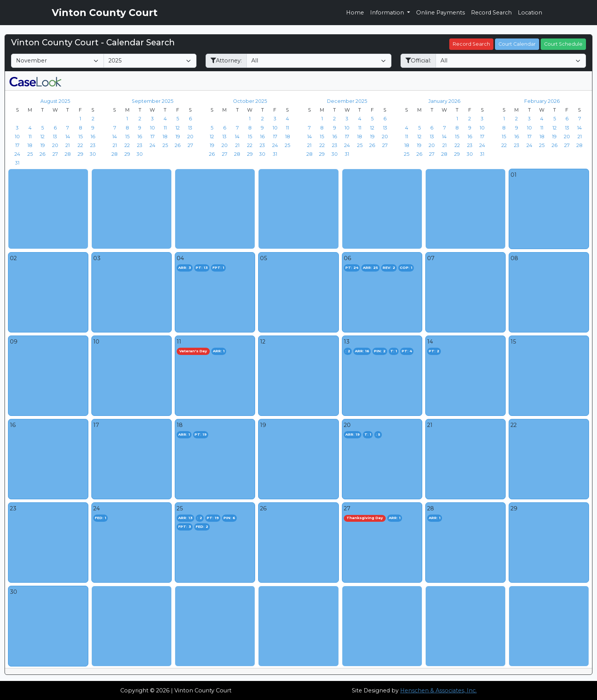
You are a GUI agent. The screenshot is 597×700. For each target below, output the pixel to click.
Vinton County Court (105, 13)
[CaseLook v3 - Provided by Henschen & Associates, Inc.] (35, 81)
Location (530, 13)
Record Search (491, 13)
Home (355, 13)
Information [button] (388, 13)
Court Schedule (563, 44)
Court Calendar (517, 44)
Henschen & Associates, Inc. (438, 690)
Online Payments (441, 13)
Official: (418, 61)
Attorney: (226, 61)
